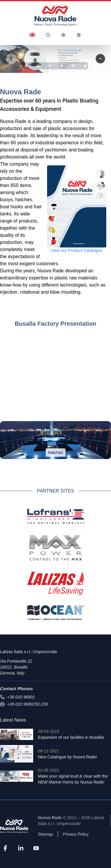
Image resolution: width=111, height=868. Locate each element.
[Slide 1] (26, 66)
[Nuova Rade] (14, 826)
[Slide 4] (62, 66)
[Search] (48, 35)
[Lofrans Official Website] (56, 516)
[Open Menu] (79, 35)
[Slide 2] (38, 66)
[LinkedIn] (21, 848)
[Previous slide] (11, 59)
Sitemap (45, 834)
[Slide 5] (73, 66)
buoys (6, 200)
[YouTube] (36, 848)
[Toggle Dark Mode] (63, 35)
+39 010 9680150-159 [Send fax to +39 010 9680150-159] (24, 704)
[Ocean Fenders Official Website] (56, 612)
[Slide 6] (85, 66)
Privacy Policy (76, 834)
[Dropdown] (32, 35)
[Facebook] (5, 848)
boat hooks (12, 207)
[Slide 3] (50, 66)
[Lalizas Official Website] (56, 584)
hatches (24, 200)
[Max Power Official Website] (56, 548)
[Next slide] (100, 59)
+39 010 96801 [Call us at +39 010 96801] (17, 697)
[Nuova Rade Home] (55, 15)
